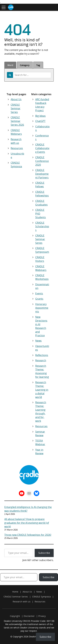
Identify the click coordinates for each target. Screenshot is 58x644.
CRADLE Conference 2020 (42, 161)
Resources (17, 148)
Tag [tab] (38, 65)
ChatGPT (40, 121)
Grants (39, 299)
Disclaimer (29, 616)
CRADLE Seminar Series (16, 108)
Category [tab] (25, 65)
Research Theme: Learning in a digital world (42, 390)
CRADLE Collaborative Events (42, 148)
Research (41, 360)
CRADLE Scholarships (42, 226)
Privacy (42, 616)
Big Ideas (40, 116)
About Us (16, 99)
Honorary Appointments (42, 308)
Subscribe (44, 553)
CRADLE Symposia (41, 597)
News (38, 341)
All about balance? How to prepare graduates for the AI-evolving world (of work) (27, 523)
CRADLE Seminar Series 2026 (17, 121)
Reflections (42, 355)
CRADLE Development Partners (42, 174)
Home (15, 592)
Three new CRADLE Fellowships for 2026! (28, 535)
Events (39, 293)
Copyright (15, 616)
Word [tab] (10, 65)
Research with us (22, 602)
